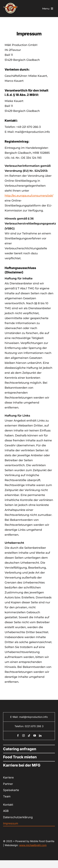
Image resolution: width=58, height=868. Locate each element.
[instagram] (24, 736)
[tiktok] (29, 736)
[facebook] (18, 736)
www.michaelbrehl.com (33, 845)
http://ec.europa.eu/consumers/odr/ (29, 196)
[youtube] (35, 736)
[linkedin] (40, 736)
